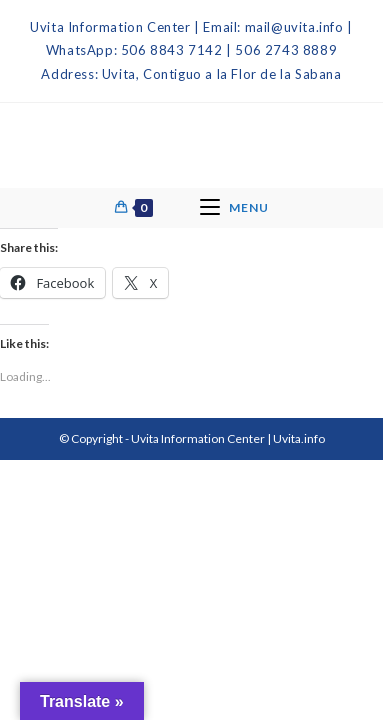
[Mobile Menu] (234, 208)
